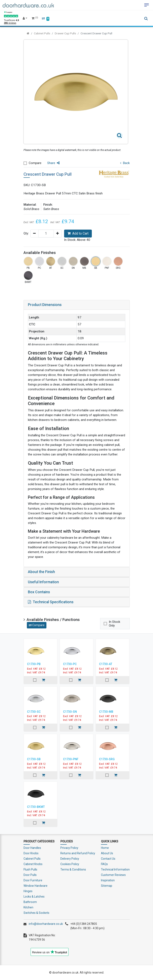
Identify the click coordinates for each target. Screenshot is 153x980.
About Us (107, 853)
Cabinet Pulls (42, 33)
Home (105, 848)
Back (125, 163)
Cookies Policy (70, 864)
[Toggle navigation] (147, 5)
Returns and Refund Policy (78, 853)
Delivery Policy (70, 859)
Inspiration (108, 880)
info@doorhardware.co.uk (46, 924)
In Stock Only (114, 624)
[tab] (77, 305)
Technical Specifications (51, 602)
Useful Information (43, 582)
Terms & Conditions (73, 869)
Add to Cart (78, 233)
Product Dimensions (45, 305)
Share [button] (53, 163)
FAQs (104, 864)
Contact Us (108, 859)
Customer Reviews (113, 875)
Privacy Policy (69, 848)
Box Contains (39, 592)
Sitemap (107, 886)
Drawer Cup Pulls (65, 33)
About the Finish (41, 572)
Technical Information (115, 869)
